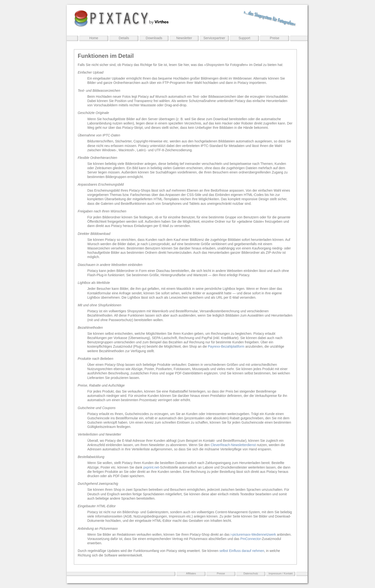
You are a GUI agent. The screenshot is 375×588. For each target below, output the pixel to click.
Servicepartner (214, 38)
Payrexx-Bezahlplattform (226, 346)
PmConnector (251, 539)
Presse (221, 573)
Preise (275, 38)
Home (94, 38)
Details (124, 38)
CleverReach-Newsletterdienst (233, 445)
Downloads (154, 38)
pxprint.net (151, 467)
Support (244, 38)
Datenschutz (251, 573)
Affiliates (191, 573)
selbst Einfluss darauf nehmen (242, 551)
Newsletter (184, 38)
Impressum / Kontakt (281, 573)
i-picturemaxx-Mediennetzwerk (253, 534)
